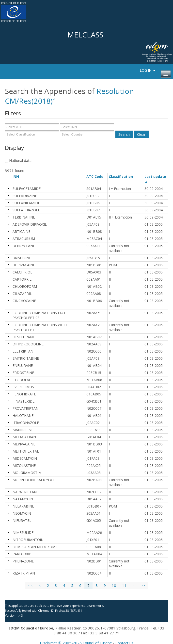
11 (124, 585)
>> (143, 585)
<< (31, 585)
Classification (123, 177)
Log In (148, 70)
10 (114, 585)
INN (18, 177)
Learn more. (95, 606)
